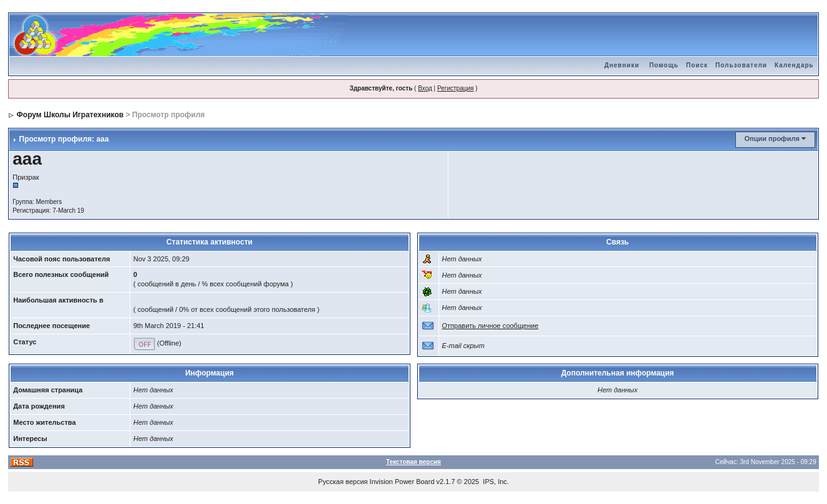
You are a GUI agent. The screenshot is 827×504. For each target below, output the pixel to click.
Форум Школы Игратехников (70, 115)
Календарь (794, 65)
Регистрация (455, 88)
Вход (425, 88)
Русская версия (343, 482)
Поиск (697, 65)
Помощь (664, 65)
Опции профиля (771, 138)
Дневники (622, 65)
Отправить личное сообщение (491, 326)
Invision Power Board (402, 482)
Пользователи (741, 65)
